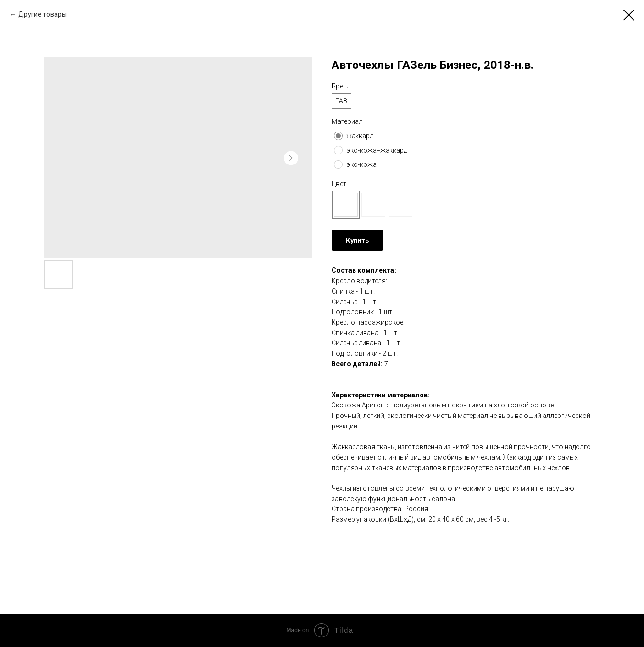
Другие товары (42, 14)
